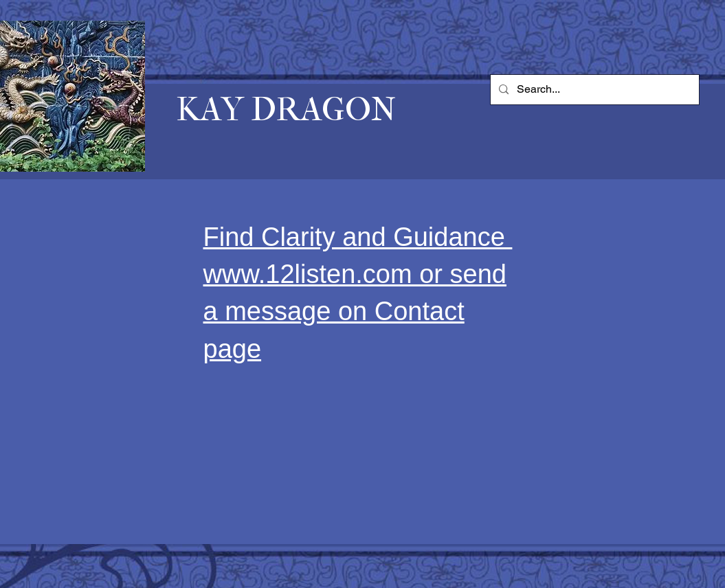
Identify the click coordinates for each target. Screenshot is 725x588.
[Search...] (593, 90)
